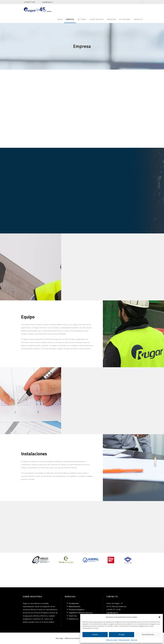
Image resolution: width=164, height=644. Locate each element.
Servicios (112, 19)
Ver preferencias (148, 634)
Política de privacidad (72, 638)
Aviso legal (134, 640)
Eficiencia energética (77, 609)
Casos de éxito (97, 19)
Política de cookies (112, 640)
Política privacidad (124, 640)
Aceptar (95, 634)
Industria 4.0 (73, 619)
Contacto (138, 19)
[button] (159, 617)
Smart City (73, 616)
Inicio (60, 19)
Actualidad (125, 19)
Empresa (70, 19)
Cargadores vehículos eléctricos (81, 613)
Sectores (82, 19)
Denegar (122, 634)
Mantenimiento (75, 606)
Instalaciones (74, 603)
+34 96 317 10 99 (29, 2)
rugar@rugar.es (47, 2)
